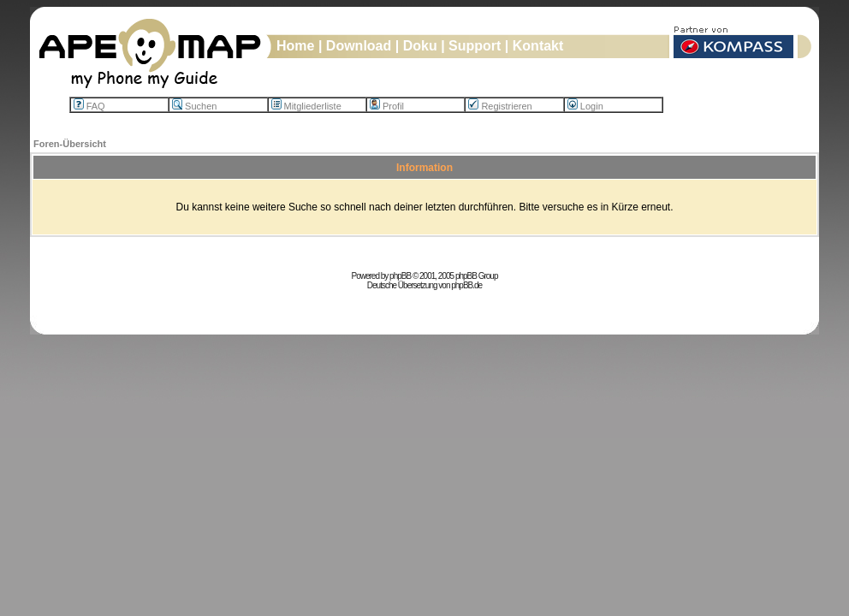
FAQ (89, 106)
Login (585, 106)
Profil (387, 106)
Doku (420, 46)
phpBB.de (466, 285)
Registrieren (500, 106)
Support (475, 46)
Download (359, 46)
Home (295, 46)
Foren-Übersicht (70, 144)
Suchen (194, 106)
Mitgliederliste (306, 106)
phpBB (400, 276)
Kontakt (538, 46)
